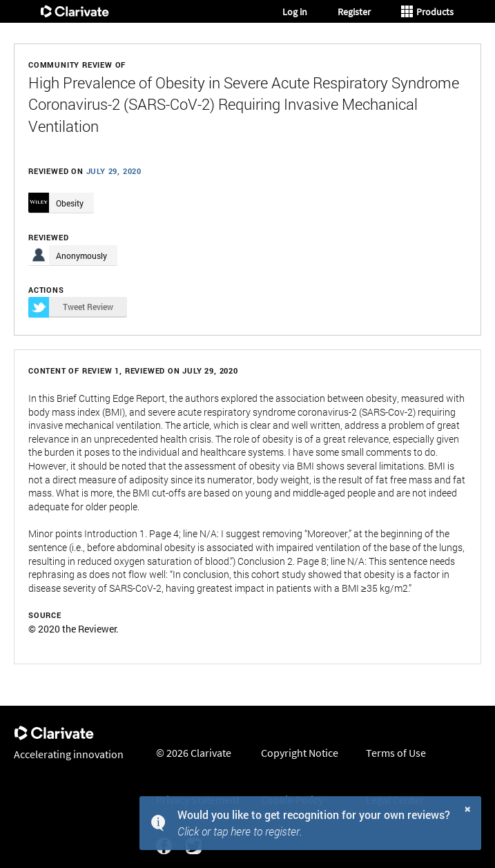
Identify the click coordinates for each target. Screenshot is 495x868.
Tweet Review (71, 307)
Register (354, 12)
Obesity (70, 203)
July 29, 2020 (114, 171)
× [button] (468, 808)
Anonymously (81, 255)
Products (427, 12)
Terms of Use (396, 753)
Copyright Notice (300, 753)
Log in (295, 12)
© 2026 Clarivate (194, 753)
